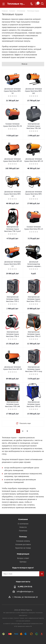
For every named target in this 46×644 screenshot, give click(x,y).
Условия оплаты (23, 541)
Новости (23, 527)
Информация (23, 554)
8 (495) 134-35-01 (25, 587)
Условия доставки (23, 544)
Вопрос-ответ (23, 558)
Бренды (23, 562)
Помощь (23, 537)
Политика (23, 531)
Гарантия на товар (23, 548)
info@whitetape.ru (25, 592)
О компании (23, 524)
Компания (23, 519)
